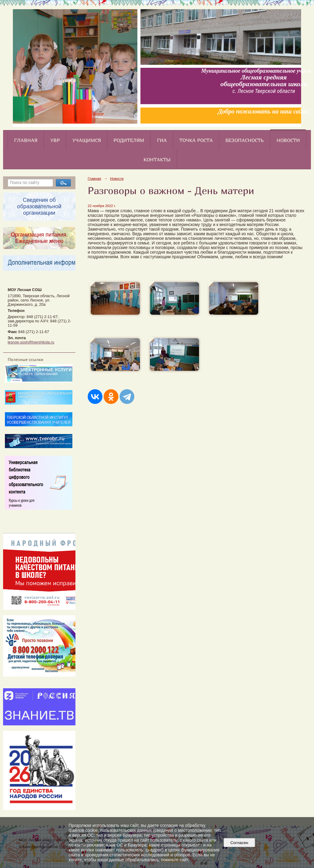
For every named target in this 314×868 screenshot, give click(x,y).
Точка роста (196, 140)
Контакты (157, 159)
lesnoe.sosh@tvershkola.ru (31, 342)
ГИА (162, 140)
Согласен (239, 843)
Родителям (129, 140)
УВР (55, 140)
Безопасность (245, 140)
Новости (288, 140)
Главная (26, 140)
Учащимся (87, 140)
